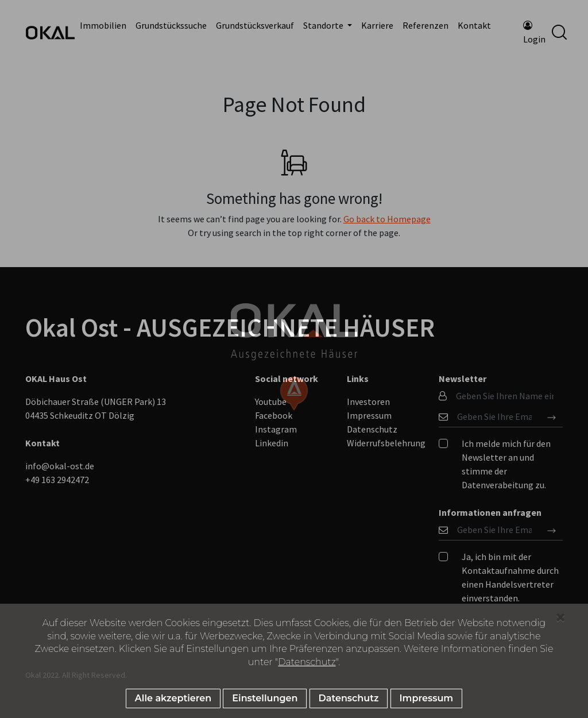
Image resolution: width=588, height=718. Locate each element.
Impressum (427, 698)
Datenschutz (307, 662)
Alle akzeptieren (173, 698)
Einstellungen (265, 698)
